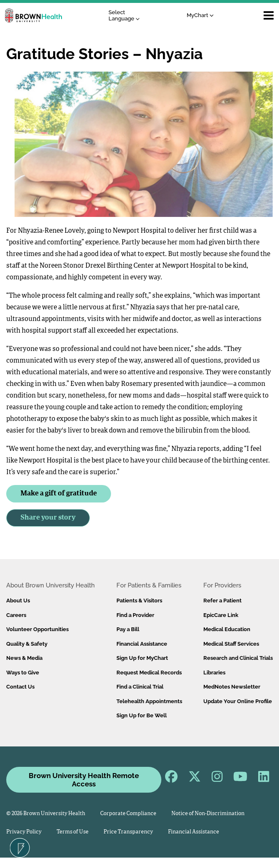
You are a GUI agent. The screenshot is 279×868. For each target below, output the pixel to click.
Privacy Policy (24, 832)
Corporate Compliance (128, 814)
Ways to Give (23, 673)
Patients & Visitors (139, 601)
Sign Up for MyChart (142, 658)
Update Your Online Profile (238, 701)
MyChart (200, 15)
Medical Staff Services (231, 644)
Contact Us (20, 687)
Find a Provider (135, 615)
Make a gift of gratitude (59, 494)
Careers (16, 615)
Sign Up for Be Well (142, 715)
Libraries (214, 673)
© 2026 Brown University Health (46, 814)
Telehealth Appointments (149, 701)
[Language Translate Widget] (126, 16)
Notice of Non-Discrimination (208, 814)
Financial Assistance (142, 644)
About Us (18, 601)
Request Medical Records (149, 673)
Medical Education (227, 629)
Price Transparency (128, 832)
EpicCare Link (221, 615)
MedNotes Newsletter (232, 687)
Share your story (48, 518)
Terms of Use (73, 832)
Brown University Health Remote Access (84, 780)
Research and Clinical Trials (238, 658)
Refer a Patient (222, 601)
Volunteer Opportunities (37, 629)
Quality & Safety (27, 644)
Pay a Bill (128, 629)
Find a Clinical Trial (140, 687)
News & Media (24, 658)
